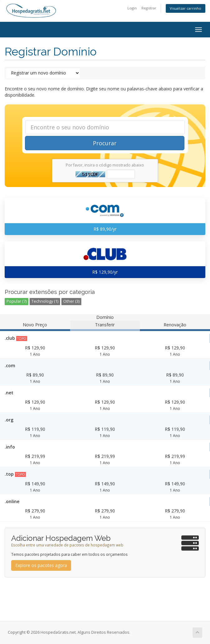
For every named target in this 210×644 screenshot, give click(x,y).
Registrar (149, 8)
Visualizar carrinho (186, 8)
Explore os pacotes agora (41, 565)
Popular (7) (17, 301)
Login (132, 8)
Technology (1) (45, 301)
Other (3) (71, 301)
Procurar (105, 143)
